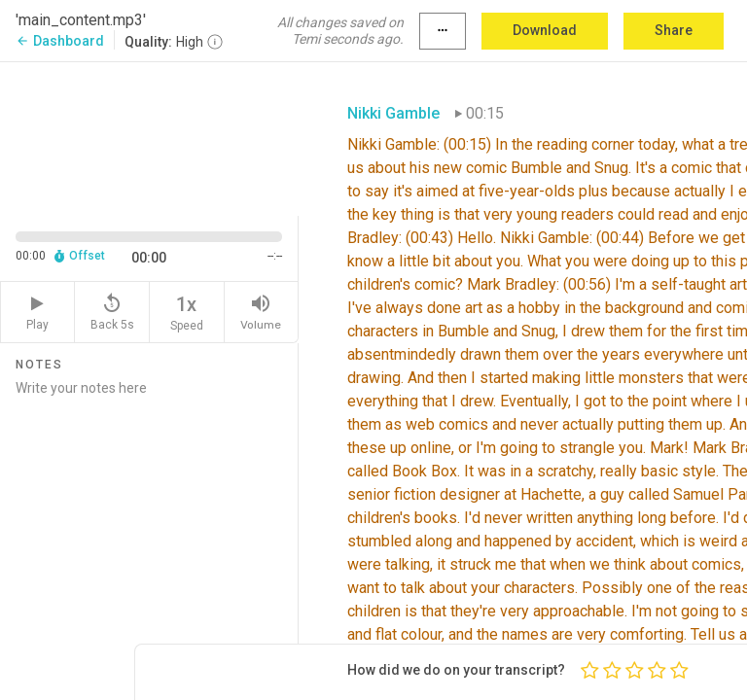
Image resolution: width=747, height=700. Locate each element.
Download (545, 30)
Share (674, 30)
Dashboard (60, 41)
